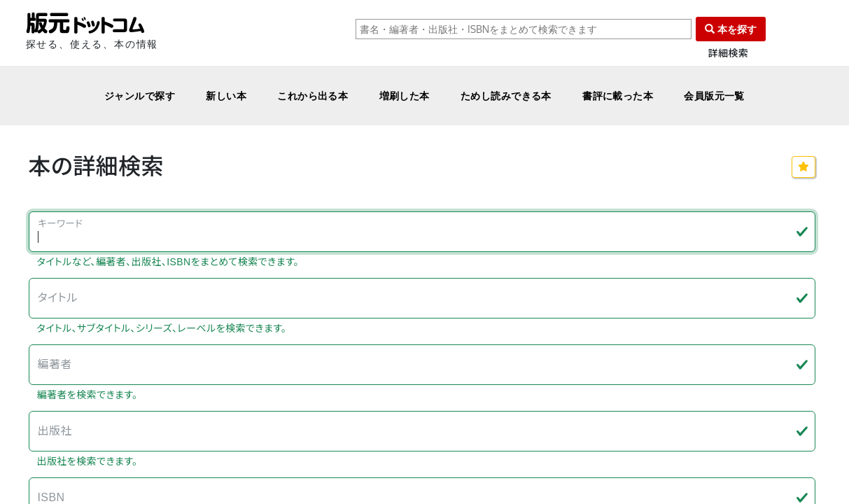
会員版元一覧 (714, 96)
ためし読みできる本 (506, 96)
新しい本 (226, 96)
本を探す (731, 29)
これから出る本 (313, 96)
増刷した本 (405, 96)
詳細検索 (729, 54)
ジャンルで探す (140, 96)
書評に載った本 (618, 96)
